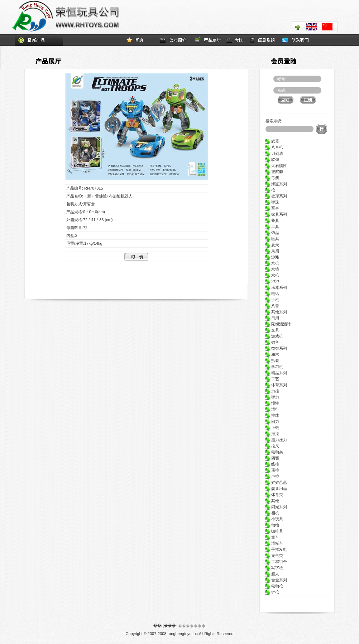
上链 (272, 428)
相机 (272, 513)
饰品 (272, 233)
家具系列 (276, 214)
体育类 (274, 495)
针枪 (272, 592)
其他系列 (276, 312)
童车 (272, 537)
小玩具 (274, 519)
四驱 (272, 458)
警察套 (274, 172)
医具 (272, 239)
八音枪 (274, 147)
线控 (272, 464)
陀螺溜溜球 (278, 324)
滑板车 (274, 543)
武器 (272, 141)
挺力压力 (276, 440)
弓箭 (272, 178)
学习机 (274, 367)
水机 (272, 263)
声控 (272, 476)
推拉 (272, 434)
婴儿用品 (276, 488)
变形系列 (276, 196)
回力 (272, 421)
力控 (272, 391)
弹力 (272, 397)
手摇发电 (276, 549)
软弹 (272, 159)
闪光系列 (276, 507)
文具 (272, 330)
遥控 (272, 470)
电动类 (274, 452)
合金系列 (276, 580)
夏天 (272, 245)
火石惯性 (276, 166)
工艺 (272, 379)
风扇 (272, 251)
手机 (272, 300)
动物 (272, 525)
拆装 (272, 361)
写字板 (274, 568)
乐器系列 (276, 287)
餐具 (272, 220)
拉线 (272, 415)
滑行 (272, 409)
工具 (272, 226)
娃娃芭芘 (276, 482)
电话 (272, 294)
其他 (272, 501)
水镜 (272, 269)
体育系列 (276, 385)
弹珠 (272, 202)
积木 (272, 354)
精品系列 (276, 373)
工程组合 (276, 562)
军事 (272, 208)
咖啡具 (274, 531)
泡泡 (272, 281)
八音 (272, 306)
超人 (272, 574)
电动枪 (274, 586)
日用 (272, 318)
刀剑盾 (274, 153)
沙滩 (272, 257)
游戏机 (274, 336)
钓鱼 (272, 342)
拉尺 (272, 446)
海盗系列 (276, 184)
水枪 (272, 275)
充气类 (274, 555)
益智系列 (276, 348)
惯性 (272, 403)
